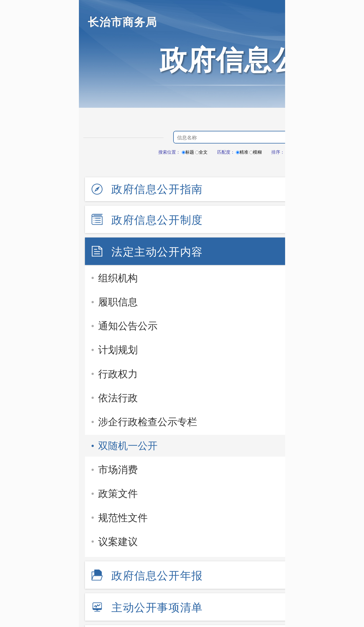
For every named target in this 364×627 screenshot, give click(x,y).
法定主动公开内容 (157, 252)
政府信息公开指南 (157, 189)
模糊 (256, 152)
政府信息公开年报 (157, 576)
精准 (242, 152)
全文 (201, 152)
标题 (188, 152)
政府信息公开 (244, 60)
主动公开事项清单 (157, 607)
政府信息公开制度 (157, 220)
